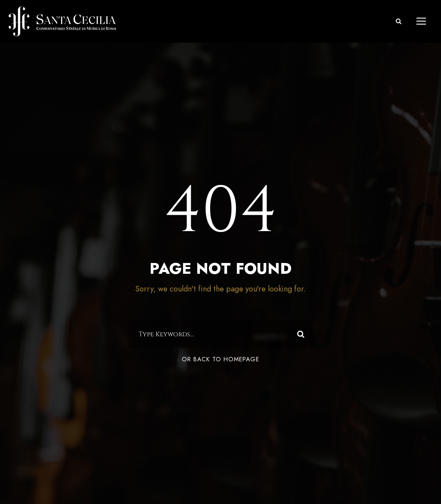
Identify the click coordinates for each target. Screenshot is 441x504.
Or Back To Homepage (220, 359)
